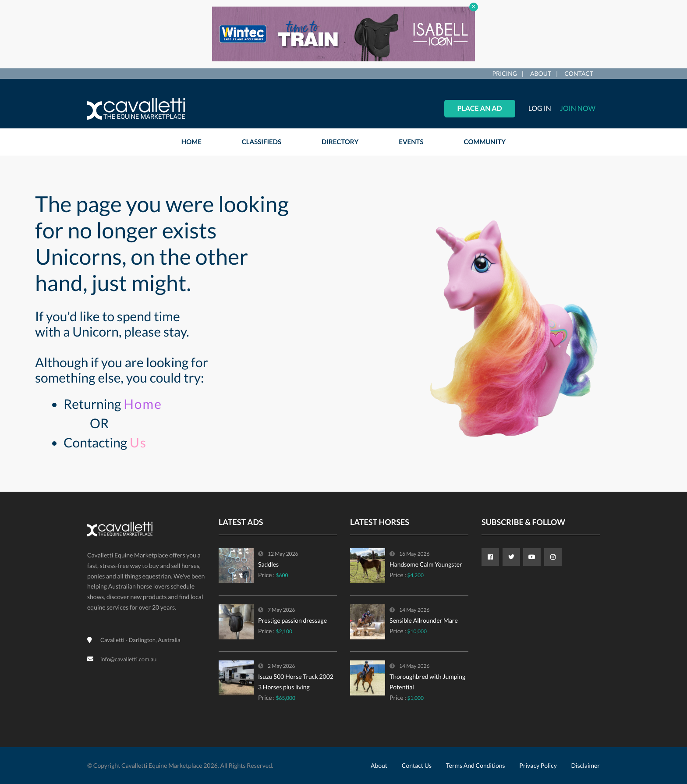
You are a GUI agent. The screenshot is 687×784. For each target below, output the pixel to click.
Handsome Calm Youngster (426, 564)
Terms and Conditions (476, 765)
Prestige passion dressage (292, 620)
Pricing (505, 73)
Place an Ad (480, 108)
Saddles (268, 564)
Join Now (578, 108)
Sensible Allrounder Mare (424, 620)
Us (138, 443)
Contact (579, 73)
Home (143, 404)
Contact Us (417, 765)
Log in (540, 108)
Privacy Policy (538, 765)
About (541, 73)
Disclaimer (586, 765)
